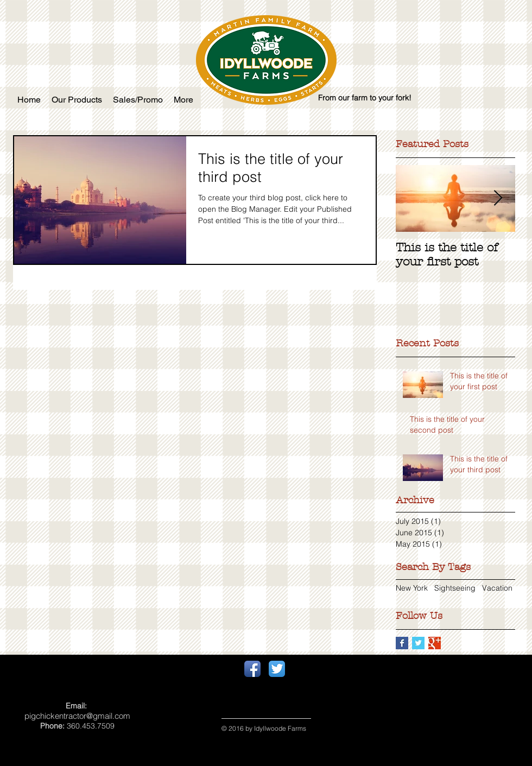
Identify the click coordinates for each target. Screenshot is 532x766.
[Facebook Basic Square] (402, 643)
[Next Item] (498, 198)
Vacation (497, 588)
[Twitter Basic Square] (418, 643)
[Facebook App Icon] (252, 669)
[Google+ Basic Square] (435, 643)
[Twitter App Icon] (277, 669)
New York (412, 588)
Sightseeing (455, 588)
